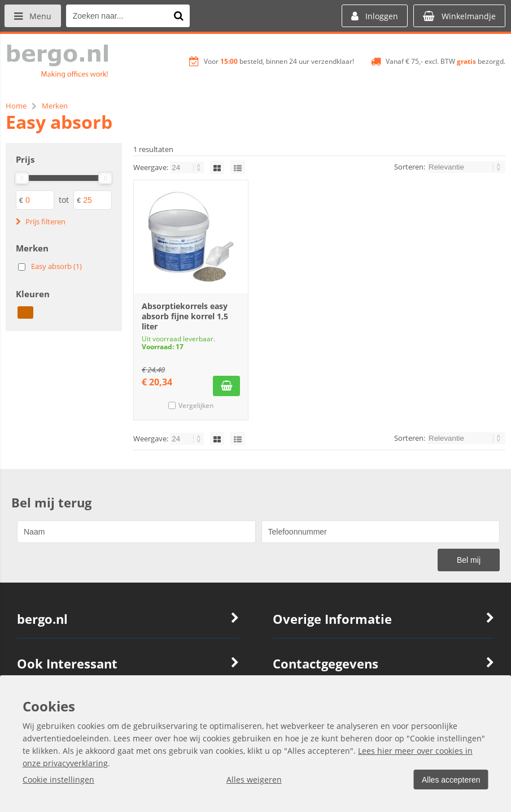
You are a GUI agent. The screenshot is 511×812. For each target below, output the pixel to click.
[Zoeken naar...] (180, 16)
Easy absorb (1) (56, 266)
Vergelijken (196, 405)
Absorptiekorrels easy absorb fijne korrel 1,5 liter (185, 316)
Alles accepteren (449, 780)
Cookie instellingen (58, 780)
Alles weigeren (252, 780)
